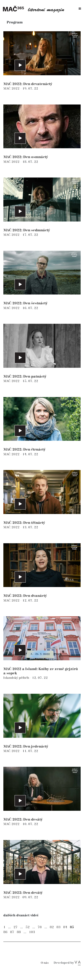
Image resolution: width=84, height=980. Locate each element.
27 (15, 927)
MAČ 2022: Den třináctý (24, 523)
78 (40, 927)
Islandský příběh (17, 678)
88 (19, 932)
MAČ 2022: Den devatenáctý (28, 84)
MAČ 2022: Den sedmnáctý (27, 230)
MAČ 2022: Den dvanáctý (25, 596)
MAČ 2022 (12, 89)
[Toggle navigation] (80, 9)
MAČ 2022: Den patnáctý (25, 377)
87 (12, 932)
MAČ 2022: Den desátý (23, 820)
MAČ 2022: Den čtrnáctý (24, 450)
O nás (45, 963)
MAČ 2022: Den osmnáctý (26, 157)
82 (52, 927)
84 (65, 927)
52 (28, 927)
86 (5, 932)
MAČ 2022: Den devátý (23, 893)
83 (58, 927)
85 (72, 927)
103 (32, 932)
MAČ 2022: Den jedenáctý (26, 747)
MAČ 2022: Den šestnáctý (25, 303)
